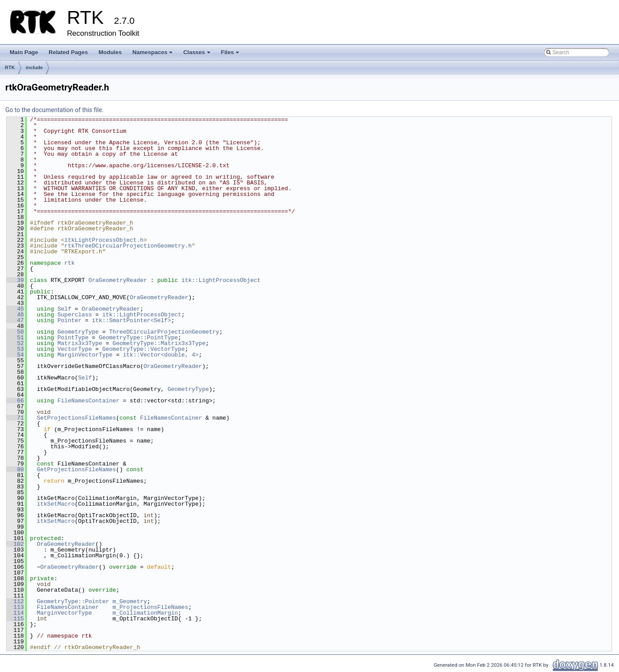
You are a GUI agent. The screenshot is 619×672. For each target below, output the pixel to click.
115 (15, 619)
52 (15, 343)
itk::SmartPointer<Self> (131, 320)
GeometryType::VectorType (144, 349)
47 (15, 320)
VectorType (75, 349)
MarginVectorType (85, 355)
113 (15, 607)
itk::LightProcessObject (221, 280)
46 (15, 315)
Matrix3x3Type (80, 343)
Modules (110, 52)
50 (15, 332)
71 (15, 418)
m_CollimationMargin (145, 613)
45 (15, 309)
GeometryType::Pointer (73, 601)
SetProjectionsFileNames (76, 418)
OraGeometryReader (118, 280)
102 (15, 544)
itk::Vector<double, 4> (161, 355)
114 (15, 613)
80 (15, 469)
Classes (197, 55)
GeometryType (78, 332)
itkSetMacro (56, 504)
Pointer (69, 320)
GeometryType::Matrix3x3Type (159, 343)
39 (15, 280)
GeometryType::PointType (138, 338)
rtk (69, 263)
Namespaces (153, 55)
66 (15, 401)
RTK (10, 68)
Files (231, 55)
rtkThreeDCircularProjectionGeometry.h (128, 246)
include (35, 68)
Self (64, 309)
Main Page (24, 52)
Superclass (75, 315)
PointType (73, 338)
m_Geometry (130, 601)
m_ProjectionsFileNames (150, 607)
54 (15, 355)
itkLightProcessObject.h (104, 240)
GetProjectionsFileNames (76, 469)
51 (15, 338)
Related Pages (68, 52)
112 (15, 601)
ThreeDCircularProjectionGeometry (164, 332)
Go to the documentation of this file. (54, 110)
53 (15, 349)
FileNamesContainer (88, 401)
